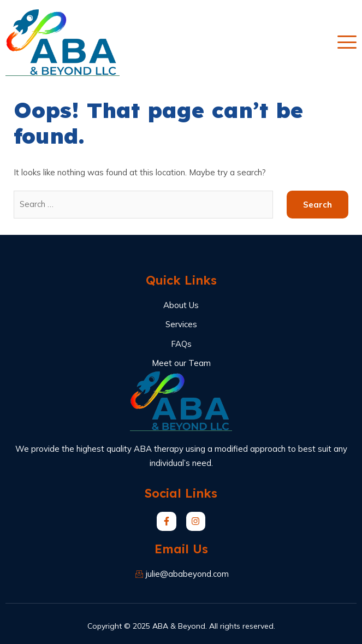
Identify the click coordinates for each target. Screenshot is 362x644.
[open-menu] (347, 42)
